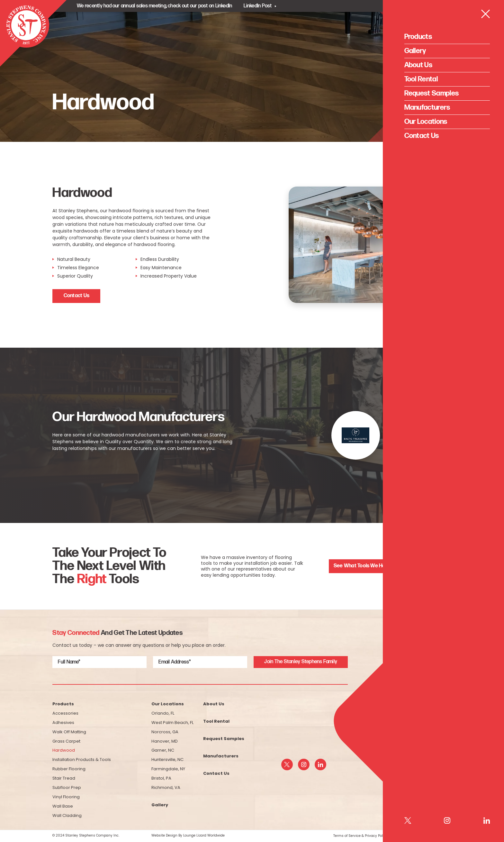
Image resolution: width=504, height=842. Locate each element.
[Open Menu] (486, 29)
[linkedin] (320, 764)
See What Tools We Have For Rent (373, 566)
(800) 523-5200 (426, 754)
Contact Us (76, 296)
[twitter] (287, 764)
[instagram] (304, 764)
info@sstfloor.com (421, 768)
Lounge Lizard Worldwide (204, 835)
